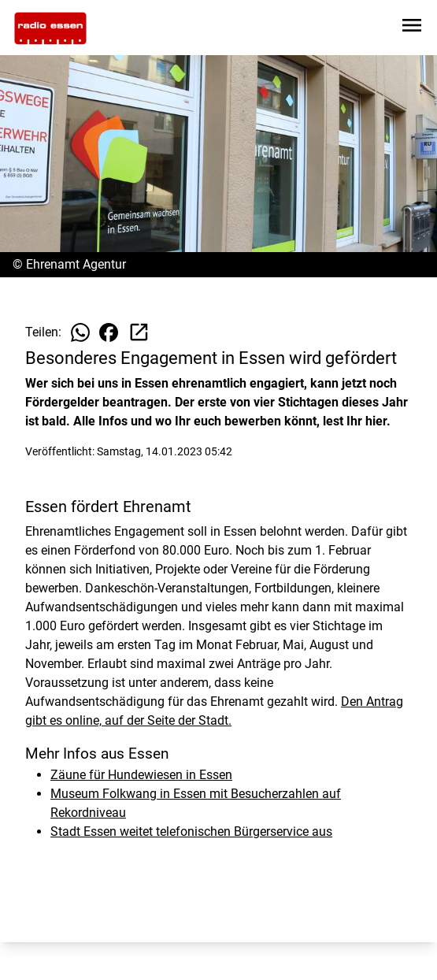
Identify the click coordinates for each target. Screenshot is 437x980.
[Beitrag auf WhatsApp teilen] (80, 332)
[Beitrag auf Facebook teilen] (109, 332)
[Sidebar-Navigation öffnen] (412, 28)
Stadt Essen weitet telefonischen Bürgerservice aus (191, 832)
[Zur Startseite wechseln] (50, 28)
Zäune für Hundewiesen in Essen (141, 775)
